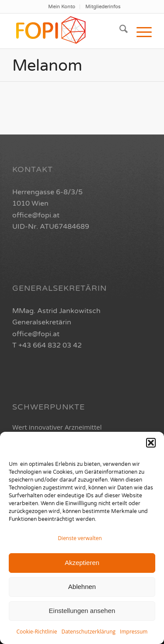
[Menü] (140, 31)
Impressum (134, 632)
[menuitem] (62, 7)
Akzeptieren (82, 563)
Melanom (47, 66)
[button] (151, 443)
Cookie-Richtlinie (37, 632)
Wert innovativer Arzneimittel (57, 427)
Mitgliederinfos (103, 7)
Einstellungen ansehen (82, 611)
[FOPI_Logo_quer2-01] (68, 31)
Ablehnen (82, 587)
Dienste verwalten (80, 538)
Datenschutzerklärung (88, 632)
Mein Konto (62, 7)
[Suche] (119, 31)
